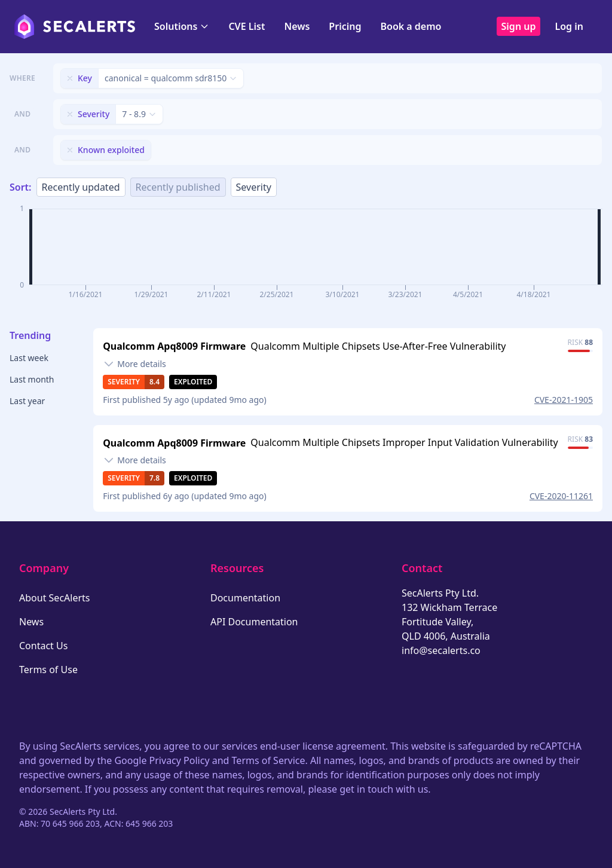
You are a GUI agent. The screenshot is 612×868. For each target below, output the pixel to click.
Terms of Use (48, 670)
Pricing (345, 26)
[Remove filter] (70, 78)
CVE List (247, 26)
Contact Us (43, 646)
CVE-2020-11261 (561, 496)
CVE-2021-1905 (564, 400)
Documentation (245, 598)
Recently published (178, 187)
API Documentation (254, 622)
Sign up (519, 26)
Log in (569, 26)
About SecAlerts (54, 598)
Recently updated (81, 187)
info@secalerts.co (441, 650)
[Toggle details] (134, 364)
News (297, 26)
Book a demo (411, 26)
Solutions (182, 26)
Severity (254, 187)
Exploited (193, 382)
